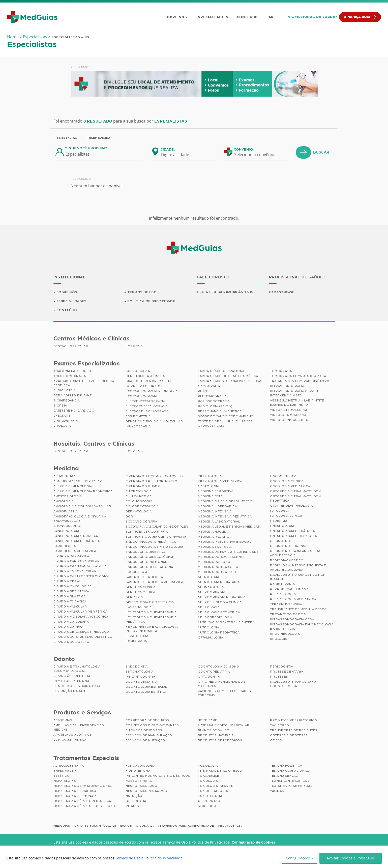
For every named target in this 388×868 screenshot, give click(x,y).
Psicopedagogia (213, 791)
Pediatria (279, 521)
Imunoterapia (138, 427)
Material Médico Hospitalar (224, 726)
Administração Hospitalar (78, 482)
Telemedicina (99, 138)
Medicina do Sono (214, 562)
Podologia (208, 766)
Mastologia (209, 487)
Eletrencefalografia (145, 402)
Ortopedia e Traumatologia (296, 492)
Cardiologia (65, 546)
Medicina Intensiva (215, 512)
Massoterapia (139, 781)
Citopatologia (139, 492)
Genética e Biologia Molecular (154, 422)
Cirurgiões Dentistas (73, 676)
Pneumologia (282, 526)
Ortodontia (209, 677)
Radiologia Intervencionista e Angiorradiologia (298, 568)
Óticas (276, 741)
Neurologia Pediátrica (219, 613)
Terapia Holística (286, 766)
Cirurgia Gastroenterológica (81, 577)
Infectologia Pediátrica (220, 482)
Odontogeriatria (142, 682)
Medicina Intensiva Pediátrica (225, 517)
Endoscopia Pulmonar (146, 562)
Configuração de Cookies (253, 843)
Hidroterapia (138, 771)
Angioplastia (66, 512)
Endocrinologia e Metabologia (154, 547)
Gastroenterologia (144, 577)
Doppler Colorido (143, 387)
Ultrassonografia (287, 387)
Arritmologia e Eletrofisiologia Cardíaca (84, 384)
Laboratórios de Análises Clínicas (230, 382)
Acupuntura (65, 477)
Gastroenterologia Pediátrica (154, 583)
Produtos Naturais (216, 736)
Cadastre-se (282, 292)
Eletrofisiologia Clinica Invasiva (156, 537)
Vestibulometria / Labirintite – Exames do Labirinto (299, 403)
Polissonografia (214, 402)
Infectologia (210, 477)
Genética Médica (140, 593)
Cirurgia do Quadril (144, 487)
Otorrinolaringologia (291, 506)
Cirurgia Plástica (70, 597)
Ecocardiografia (141, 522)
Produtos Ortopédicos (220, 741)
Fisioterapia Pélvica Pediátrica (82, 801)
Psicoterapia (210, 796)
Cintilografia (66, 421)
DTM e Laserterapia (71, 681)
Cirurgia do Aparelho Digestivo (83, 637)
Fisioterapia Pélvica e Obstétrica (85, 806)
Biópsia (60, 406)
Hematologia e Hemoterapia (151, 613)
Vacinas (277, 791)
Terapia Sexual (284, 776)
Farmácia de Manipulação (149, 736)
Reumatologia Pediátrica (293, 600)
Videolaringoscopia (289, 420)
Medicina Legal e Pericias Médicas (229, 527)
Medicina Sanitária (215, 547)
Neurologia (209, 608)
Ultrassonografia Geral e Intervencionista (295, 394)
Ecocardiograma (141, 397)
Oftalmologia (211, 638)
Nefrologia (209, 577)
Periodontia (282, 667)
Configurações (298, 858)
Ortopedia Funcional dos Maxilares (222, 684)
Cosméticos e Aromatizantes (152, 726)
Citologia (62, 426)
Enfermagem (65, 771)
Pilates (132, 806)
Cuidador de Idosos (144, 731)
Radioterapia (282, 585)
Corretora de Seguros (147, 721)
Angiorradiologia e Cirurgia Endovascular (80, 519)
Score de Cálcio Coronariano (226, 417)
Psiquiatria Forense (289, 546)
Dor (129, 517)
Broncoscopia (67, 526)
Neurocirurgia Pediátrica (222, 598)
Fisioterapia (65, 781)
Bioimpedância (67, 401)
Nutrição (134, 796)
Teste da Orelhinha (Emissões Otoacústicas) (225, 424)
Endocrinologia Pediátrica (151, 542)
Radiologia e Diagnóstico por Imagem (298, 577)
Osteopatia (136, 801)
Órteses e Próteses (289, 736)
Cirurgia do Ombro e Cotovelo (154, 477)
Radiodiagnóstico (287, 561)
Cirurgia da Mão (68, 627)
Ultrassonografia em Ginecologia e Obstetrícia (302, 627)
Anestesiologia (68, 497)
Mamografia (209, 387)
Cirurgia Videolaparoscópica (81, 617)
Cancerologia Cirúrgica (76, 536)
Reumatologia (283, 595)
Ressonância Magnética (220, 412)
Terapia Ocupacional (289, 771)
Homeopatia (136, 642)
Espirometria (138, 417)
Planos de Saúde (214, 731)
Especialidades (212, 17)
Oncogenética (283, 477)
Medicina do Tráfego (217, 572)
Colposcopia (138, 371)
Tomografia (281, 371)
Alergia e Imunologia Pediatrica (83, 492)
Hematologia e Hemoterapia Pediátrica (151, 620)
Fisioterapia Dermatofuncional (83, 786)
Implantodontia (140, 677)
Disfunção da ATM (69, 691)
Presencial (67, 138)
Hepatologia (137, 636)
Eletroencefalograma (147, 407)
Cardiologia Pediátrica (75, 552)
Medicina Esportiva (216, 492)
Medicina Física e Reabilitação (225, 502)
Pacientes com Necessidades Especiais (225, 694)
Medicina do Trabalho (218, 567)
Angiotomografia (70, 377)
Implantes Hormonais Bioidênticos (158, 776)
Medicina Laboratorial (219, 522)
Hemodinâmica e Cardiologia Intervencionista (152, 629)
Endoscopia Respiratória (149, 567)
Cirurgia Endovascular (75, 572)
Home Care (208, 721)
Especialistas (35, 37)
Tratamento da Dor (288, 615)
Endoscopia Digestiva (146, 552)
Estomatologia (140, 672)
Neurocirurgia (212, 593)
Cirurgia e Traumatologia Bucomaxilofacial (77, 669)
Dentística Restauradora (77, 686)
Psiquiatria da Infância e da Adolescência (295, 554)
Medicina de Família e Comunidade (228, 552)
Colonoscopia (139, 502)
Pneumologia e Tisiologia (293, 536)
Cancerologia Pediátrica (77, 541)
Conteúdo (247, 17)
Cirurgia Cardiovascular (77, 562)
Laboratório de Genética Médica (228, 377)
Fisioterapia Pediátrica (75, 791)
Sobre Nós (175, 17)
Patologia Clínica (286, 516)
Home (13, 37)
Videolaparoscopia (288, 415)
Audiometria (65, 391)
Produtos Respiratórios (293, 721)
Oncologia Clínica (287, 482)
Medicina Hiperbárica (217, 507)
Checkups (62, 416)
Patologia (279, 511)
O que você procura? (86, 148)
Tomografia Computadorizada (298, 377)
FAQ (270, 17)
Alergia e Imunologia (73, 487)
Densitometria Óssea (145, 377)
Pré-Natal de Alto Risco (220, 771)
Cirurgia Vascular (70, 607)
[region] (194, 857)
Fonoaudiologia (140, 766)
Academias (63, 721)
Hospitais (134, 347)
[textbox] (180, 155)
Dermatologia (139, 512)
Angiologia (64, 502)
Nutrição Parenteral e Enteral (227, 623)
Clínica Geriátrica (70, 740)
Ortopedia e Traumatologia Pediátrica (296, 499)
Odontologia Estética (146, 692)
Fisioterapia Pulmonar (75, 796)
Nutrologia (209, 628)
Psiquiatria (280, 541)
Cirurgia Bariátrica (71, 557)
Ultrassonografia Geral (293, 620)
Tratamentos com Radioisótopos (301, 382)
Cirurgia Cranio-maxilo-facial (81, 567)
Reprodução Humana (289, 590)
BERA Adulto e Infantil (74, 396)
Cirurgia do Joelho (71, 642)
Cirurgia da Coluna (71, 622)
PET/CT (204, 392)
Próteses (279, 677)
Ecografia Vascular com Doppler (157, 527)
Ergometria (137, 572)
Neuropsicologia (142, 786)
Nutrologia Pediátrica (219, 633)
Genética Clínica (141, 588)
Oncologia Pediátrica (290, 487)
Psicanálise (209, 776)
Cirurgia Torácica (70, 602)
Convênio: (244, 150)
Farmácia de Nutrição (145, 741)
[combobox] (180, 155)
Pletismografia (212, 397)
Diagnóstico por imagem (148, 382)
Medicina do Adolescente (221, 557)
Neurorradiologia (215, 618)
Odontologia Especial (146, 687)
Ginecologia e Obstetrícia (150, 603)
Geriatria (134, 598)
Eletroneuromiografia (147, 412)
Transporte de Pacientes (294, 731)
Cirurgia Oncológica (73, 587)
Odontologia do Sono (219, 667)
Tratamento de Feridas (291, 786)
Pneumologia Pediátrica (292, 531)
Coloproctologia (142, 507)
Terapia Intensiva (286, 605)
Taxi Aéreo (280, 726)
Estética (61, 776)
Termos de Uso (143, 292)
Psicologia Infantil (216, 786)
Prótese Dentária (287, 672)
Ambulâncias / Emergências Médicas (79, 728)
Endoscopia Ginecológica (150, 557)
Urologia (279, 639)
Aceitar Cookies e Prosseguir (351, 858)
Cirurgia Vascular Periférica (81, 612)
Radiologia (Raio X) (215, 407)
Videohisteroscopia (289, 410)
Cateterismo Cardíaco (74, 411)
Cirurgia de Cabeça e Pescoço (81, 632)
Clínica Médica (139, 497)
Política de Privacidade (152, 301)
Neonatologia (211, 588)
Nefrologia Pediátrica (219, 583)
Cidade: (168, 150)
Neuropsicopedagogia (146, 791)
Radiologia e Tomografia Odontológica (293, 684)
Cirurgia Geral (67, 582)
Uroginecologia (285, 634)
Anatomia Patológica (73, 371)
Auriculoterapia (69, 766)
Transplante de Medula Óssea (298, 610)
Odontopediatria (214, 672)
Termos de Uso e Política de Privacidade (149, 858)
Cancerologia (66, 531)
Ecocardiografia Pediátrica (152, 392)
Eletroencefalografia (147, 532)
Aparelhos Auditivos (73, 735)
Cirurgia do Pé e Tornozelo (152, 482)
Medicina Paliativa (214, 537)
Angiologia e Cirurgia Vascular (82, 507)
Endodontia (137, 667)
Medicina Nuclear (214, 532)
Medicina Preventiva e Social (225, 542)
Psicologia (208, 781)
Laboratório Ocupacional (222, 371)
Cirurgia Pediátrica (71, 592)
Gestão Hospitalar (71, 347)
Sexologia (207, 806)
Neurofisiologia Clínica (220, 603)
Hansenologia (139, 608)
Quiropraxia (209, 801)
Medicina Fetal (211, 497)
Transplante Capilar (290, 781)
